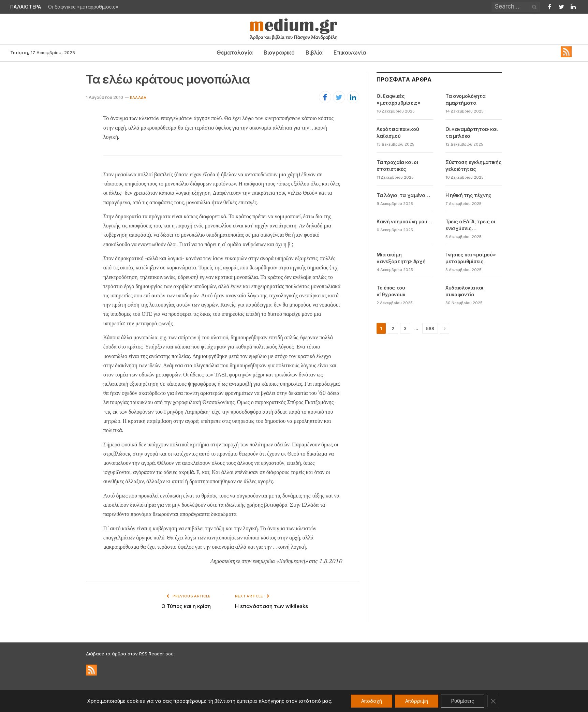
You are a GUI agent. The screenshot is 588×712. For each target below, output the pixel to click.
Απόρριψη (417, 701)
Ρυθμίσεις (463, 701)
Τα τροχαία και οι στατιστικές (397, 166)
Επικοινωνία (350, 53)
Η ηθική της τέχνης (468, 195)
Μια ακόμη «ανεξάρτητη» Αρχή (401, 258)
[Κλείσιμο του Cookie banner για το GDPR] (493, 701)
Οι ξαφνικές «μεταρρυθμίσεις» (83, 7)
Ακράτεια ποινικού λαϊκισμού (398, 132)
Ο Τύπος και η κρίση (186, 606)
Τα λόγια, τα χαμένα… (403, 195)
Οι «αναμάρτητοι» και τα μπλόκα (471, 132)
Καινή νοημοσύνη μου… (404, 221)
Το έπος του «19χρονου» (391, 291)
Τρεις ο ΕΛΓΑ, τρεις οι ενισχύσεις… (470, 225)
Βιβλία (314, 53)
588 (430, 328)
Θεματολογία (235, 53)
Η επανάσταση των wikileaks (271, 606)
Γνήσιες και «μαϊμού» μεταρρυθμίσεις (471, 258)
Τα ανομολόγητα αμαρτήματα (465, 99)
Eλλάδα (138, 98)
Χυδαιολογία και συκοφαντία (464, 291)
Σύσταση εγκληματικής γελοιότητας (473, 166)
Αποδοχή (372, 701)
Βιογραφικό (279, 53)
